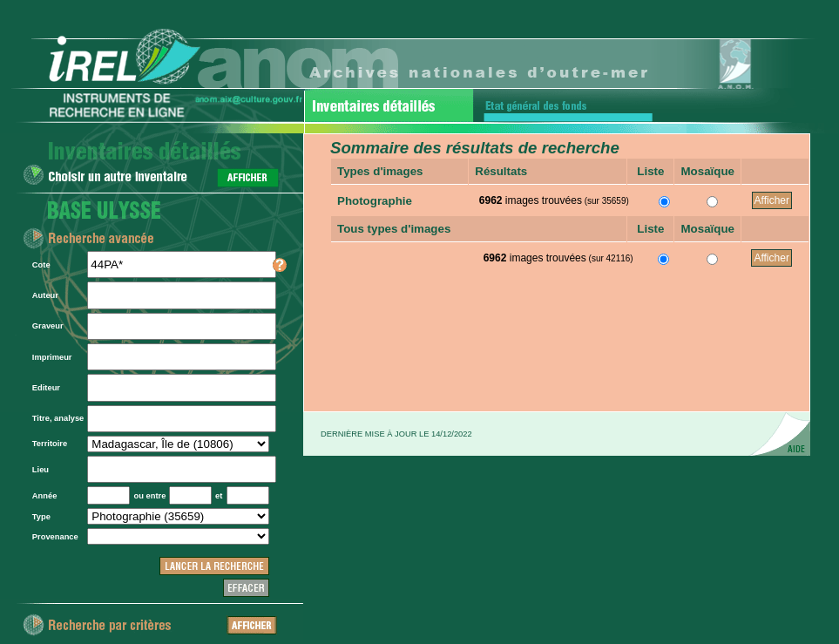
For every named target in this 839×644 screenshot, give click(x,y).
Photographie (375, 201)
